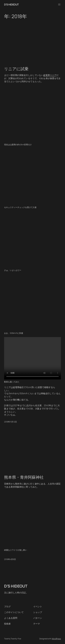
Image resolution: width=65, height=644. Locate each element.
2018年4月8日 (10, 559)
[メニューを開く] (59, 5)
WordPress (56, 639)
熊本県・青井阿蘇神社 (24, 477)
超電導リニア (50, 75)
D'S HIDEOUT (11, 5)
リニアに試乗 (16, 69)
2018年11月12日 (10, 422)
